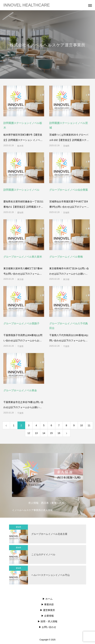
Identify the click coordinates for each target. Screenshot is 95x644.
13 (36, 433)
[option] (47, 482)
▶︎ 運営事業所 (48, 610)
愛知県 (20, 213)
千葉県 (20, 346)
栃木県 (20, 146)
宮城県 (66, 213)
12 (29, 433)
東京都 (20, 279)
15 (51, 433)
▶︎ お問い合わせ (48, 627)
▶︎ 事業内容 (48, 604)
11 (89, 425)
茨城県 (66, 146)
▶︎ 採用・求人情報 (48, 621)
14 (44, 433)
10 (81, 425)
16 (59, 433)
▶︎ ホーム (48, 599)
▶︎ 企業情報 (48, 616)
